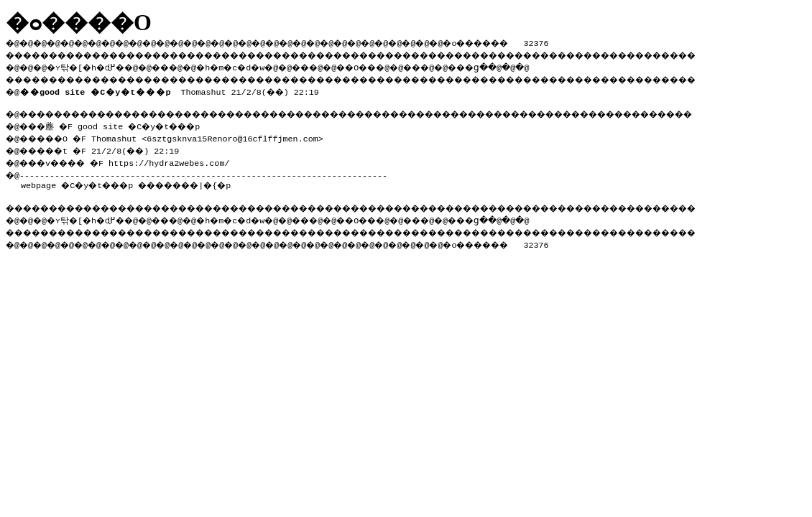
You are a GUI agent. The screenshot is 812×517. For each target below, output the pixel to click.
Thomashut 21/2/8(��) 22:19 (172, 89)
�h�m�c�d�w (255, 65)
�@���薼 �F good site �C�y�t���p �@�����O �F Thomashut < (111, 130)
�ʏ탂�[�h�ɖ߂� (93, 65)
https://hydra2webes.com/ (182, 159)
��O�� (396, 65)
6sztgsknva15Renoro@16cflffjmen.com (242, 136)
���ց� (522, 65)
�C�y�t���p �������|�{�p (157, 181)
